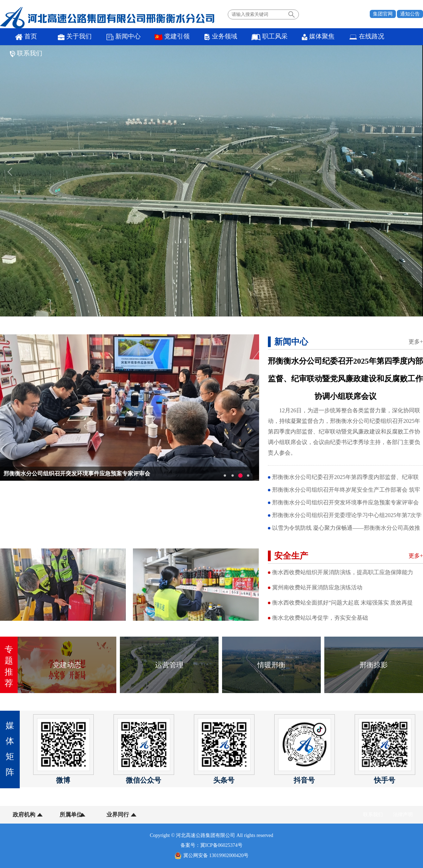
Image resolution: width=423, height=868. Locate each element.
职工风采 (255, 37)
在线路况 (348, 37)
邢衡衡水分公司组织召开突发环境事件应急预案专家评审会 (77, 474)
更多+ (416, 342)
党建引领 (163, 37)
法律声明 (403, 815)
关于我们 (71, 37)
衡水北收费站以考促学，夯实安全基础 (320, 618)
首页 (25, 37)
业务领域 (209, 37)
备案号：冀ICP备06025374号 (211, 845)
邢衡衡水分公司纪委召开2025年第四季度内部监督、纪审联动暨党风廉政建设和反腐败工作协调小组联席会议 (345, 379)
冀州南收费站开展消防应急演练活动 (317, 587)
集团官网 (383, 14)
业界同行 (112, 815)
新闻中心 (117, 37)
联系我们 (394, 37)
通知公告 (410, 14)
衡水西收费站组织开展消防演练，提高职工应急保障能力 (343, 572)
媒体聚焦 (302, 37)
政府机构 (24, 815)
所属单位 (68, 815)
